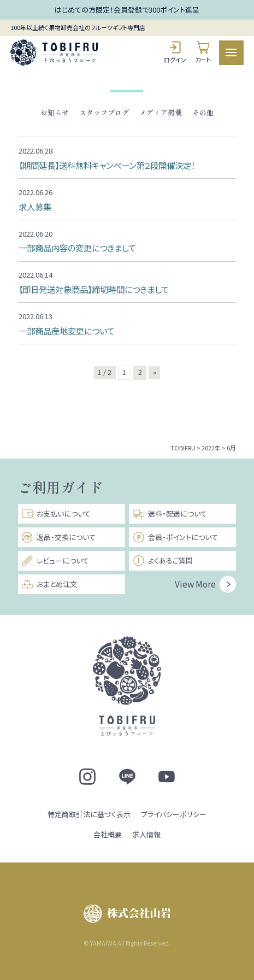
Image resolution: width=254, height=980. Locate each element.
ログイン (175, 52)
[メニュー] (231, 53)
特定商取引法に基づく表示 (89, 814)
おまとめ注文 (49, 584)
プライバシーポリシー (174, 814)
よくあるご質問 (163, 561)
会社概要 (108, 834)
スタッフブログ (104, 113)
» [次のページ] (155, 372)
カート (203, 52)
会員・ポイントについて (175, 537)
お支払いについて (56, 514)
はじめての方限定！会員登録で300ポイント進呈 (127, 10)
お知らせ (55, 113)
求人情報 (146, 834)
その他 (203, 113)
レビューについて (55, 561)
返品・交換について (58, 537)
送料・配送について (170, 514)
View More (195, 584)
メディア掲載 (161, 113)
